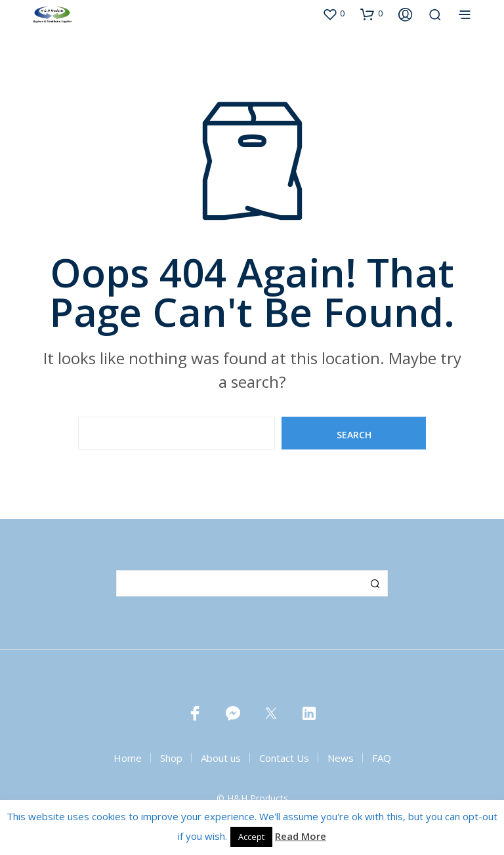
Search (375, 583)
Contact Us (284, 758)
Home (128, 758)
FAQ (382, 758)
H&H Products (258, 799)
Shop (171, 758)
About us (221, 758)
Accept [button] (251, 837)
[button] (333, 14)
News (341, 758)
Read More (301, 836)
